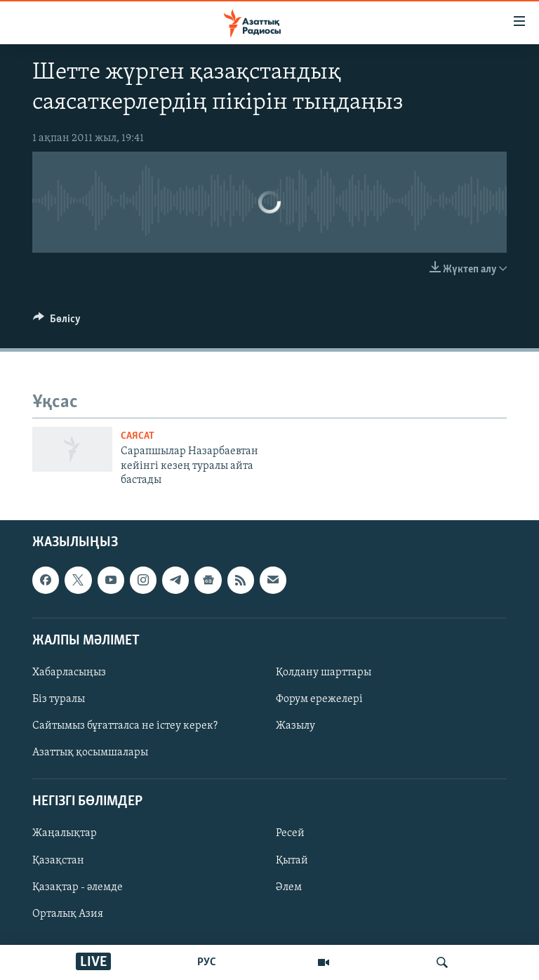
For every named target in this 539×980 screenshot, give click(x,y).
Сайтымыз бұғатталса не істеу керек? (125, 727)
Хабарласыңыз (69, 673)
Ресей (290, 834)
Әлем (289, 887)
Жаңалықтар (65, 834)
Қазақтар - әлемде (78, 887)
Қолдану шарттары (324, 673)
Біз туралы (59, 699)
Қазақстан (58, 861)
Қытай (292, 861)
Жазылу (295, 727)
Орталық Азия (68, 914)
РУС (207, 962)
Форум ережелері (319, 699)
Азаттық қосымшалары (90, 753)
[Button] (57, 322)
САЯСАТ (138, 436)
